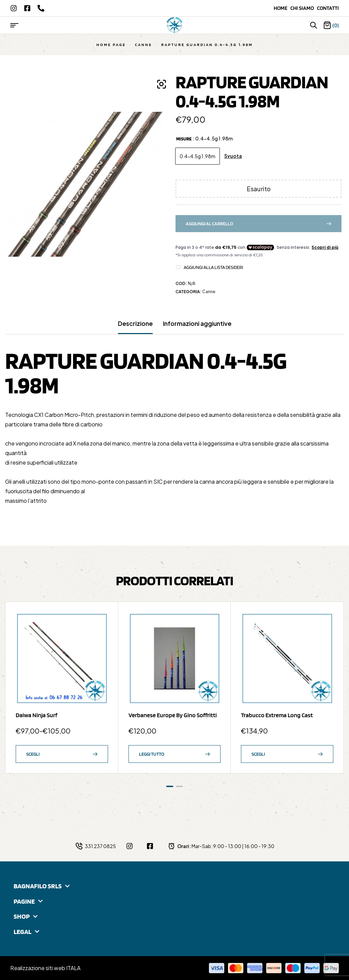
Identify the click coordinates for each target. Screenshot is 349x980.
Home (282, 8)
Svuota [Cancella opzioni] (233, 156)
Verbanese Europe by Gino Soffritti (173, 715)
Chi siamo (304, 8)
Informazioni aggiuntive (197, 323)
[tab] (135, 327)
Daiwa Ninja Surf (36, 715)
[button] (162, 84)
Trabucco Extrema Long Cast (277, 715)
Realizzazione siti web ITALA (45, 968)
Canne (143, 44)
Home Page (111, 44)
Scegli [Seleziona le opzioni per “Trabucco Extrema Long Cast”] (258, 754)
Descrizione (135, 323)
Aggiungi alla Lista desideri (213, 267)
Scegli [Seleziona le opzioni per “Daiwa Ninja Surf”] (33, 754)
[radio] (198, 156)
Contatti (328, 8)
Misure (184, 139)
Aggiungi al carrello (209, 224)
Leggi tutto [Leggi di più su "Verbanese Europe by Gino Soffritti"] (152, 754)
